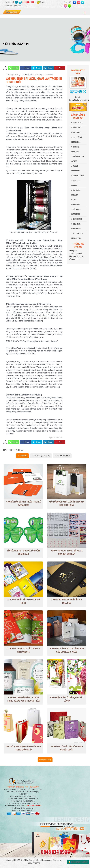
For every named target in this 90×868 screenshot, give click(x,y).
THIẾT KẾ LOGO (78, 123)
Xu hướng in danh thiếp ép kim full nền (67, 601)
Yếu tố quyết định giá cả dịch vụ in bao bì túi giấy (67, 503)
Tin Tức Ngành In (28, 75)
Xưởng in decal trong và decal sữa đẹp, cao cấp (67, 552)
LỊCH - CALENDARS (76, 202)
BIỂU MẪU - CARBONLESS (76, 226)
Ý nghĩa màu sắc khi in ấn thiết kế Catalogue (23, 503)
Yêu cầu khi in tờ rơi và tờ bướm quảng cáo (23, 552)
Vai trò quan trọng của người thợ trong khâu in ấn (23, 748)
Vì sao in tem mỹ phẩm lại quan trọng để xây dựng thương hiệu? (23, 699)
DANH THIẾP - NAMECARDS (77, 130)
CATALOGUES (78, 219)
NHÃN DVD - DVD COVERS (78, 159)
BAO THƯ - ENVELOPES (76, 149)
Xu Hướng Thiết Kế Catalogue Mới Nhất (23, 601)
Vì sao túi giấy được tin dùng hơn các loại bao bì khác (67, 650)
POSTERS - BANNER (76, 183)
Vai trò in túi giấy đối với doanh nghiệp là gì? (67, 748)
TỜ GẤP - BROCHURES (76, 168)
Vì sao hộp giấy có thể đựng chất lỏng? (67, 699)
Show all (23, 456)
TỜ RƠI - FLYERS (78, 176)
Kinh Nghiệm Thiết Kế (42, 456)
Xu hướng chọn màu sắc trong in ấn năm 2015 (23, 650)
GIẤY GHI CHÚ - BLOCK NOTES (77, 236)
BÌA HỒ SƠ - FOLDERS (76, 193)
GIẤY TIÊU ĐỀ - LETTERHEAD (77, 140)
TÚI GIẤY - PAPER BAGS (76, 212)
